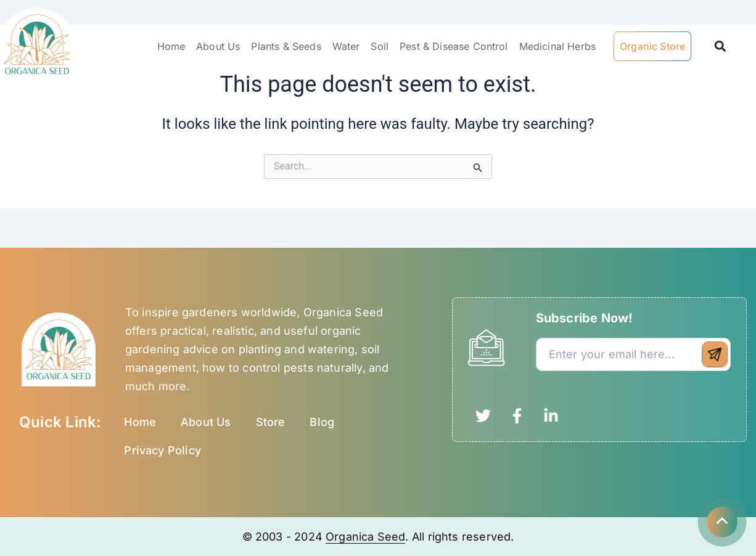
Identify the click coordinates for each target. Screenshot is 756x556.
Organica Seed (365, 537)
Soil (380, 46)
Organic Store (652, 46)
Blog (322, 422)
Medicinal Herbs (557, 46)
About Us (218, 46)
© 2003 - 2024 (284, 537)
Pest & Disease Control (454, 46)
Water (346, 46)
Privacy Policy (162, 450)
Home (171, 46)
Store (271, 422)
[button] (720, 47)
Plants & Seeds (286, 46)
